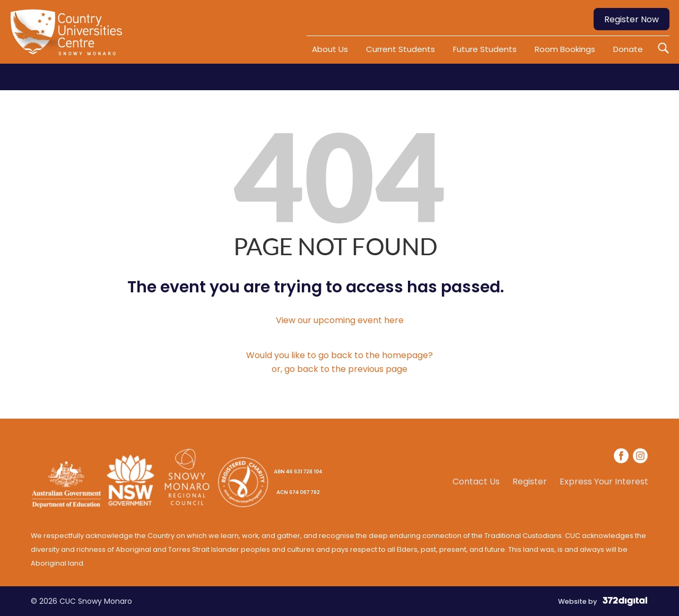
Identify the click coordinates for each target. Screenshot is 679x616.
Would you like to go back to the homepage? (339, 355)
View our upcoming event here (340, 320)
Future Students (485, 49)
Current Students (401, 49)
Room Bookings (565, 49)
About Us (330, 49)
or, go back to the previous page (339, 369)
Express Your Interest (604, 482)
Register (530, 482)
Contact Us (476, 482)
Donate (628, 49)
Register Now (632, 19)
